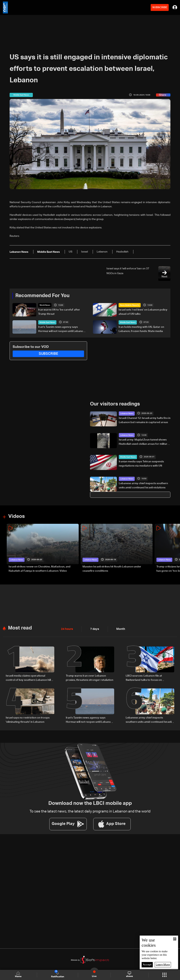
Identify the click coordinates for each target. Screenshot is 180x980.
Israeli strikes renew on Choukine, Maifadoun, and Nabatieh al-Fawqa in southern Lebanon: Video (40, 568)
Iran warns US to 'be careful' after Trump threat (59, 312)
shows (129, 975)
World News (45, 305)
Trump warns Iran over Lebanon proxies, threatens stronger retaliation (90, 677)
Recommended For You (42, 296)
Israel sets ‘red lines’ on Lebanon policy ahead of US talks (143, 312)
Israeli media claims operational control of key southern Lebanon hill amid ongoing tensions (28, 678)
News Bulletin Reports (130, 305)
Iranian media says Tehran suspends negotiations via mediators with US (141, 463)
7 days (94, 629)
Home (19, 975)
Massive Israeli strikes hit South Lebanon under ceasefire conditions (112, 568)
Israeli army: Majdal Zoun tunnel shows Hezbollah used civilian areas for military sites (144, 442)
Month (119, 629)
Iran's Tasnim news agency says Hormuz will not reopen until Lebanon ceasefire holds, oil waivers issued (61, 329)
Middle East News (47, 322)
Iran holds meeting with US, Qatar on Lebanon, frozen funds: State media (141, 329)
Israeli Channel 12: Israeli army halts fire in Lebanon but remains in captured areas (145, 420)
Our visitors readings (115, 404)
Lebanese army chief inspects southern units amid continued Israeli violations (143, 485)
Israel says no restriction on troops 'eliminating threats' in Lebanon (28, 719)
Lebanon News (127, 413)
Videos (17, 516)
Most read (20, 627)
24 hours (67, 629)
